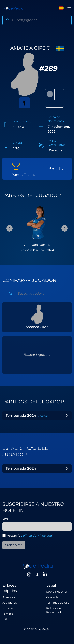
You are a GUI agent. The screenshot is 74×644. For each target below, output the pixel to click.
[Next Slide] (65, 228)
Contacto (53, 597)
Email (6, 519)
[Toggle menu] (69, 8)
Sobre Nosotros (57, 592)
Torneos (8, 614)
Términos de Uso (58, 603)
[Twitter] (37, 574)
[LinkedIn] (45, 574)
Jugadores (10, 603)
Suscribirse (14, 545)
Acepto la (30, 536)
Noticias (8, 608)
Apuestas (9, 597)
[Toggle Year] (67, 416)
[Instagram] (29, 574)
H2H (5, 619)
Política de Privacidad (36, 536)
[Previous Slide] (9, 228)
